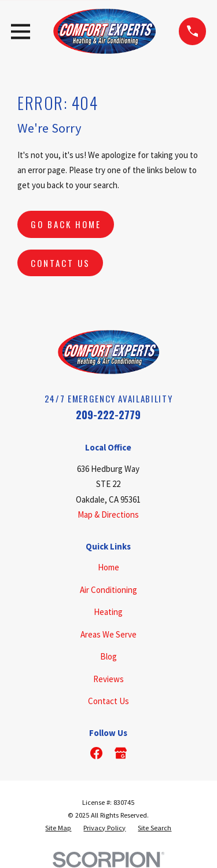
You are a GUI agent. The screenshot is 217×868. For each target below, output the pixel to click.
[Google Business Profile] (121, 753)
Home (108, 567)
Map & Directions (108, 514)
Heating (108, 612)
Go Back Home (66, 224)
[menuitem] (58, 828)
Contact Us (60, 263)
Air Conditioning (108, 590)
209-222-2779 (108, 414)
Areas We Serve (108, 634)
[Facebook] (96, 753)
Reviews (108, 679)
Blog (108, 656)
